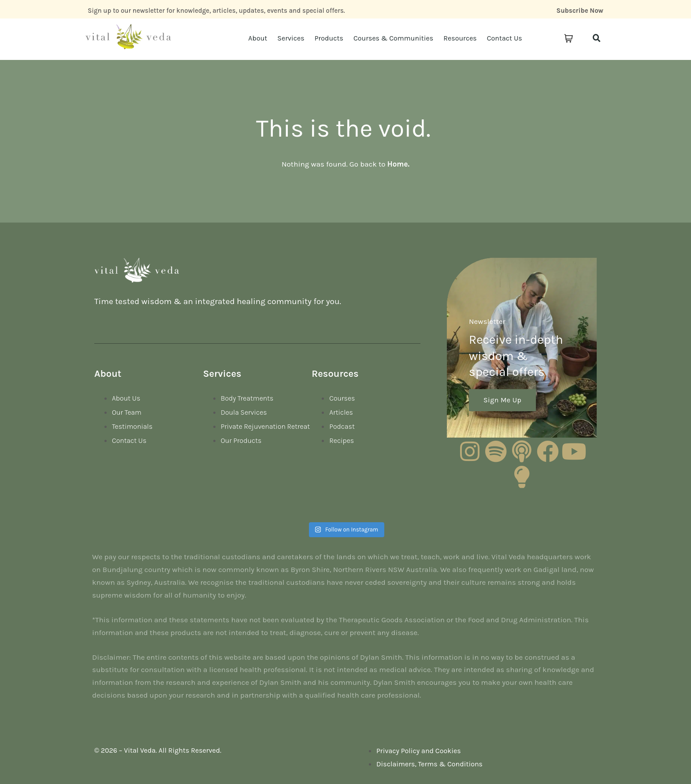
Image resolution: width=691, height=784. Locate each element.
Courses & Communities (393, 38)
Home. (398, 164)
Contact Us (505, 38)
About (258, 38)
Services (291, 38)
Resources (460, 38)
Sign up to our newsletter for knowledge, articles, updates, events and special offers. (216, 11)
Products (329, 38)
